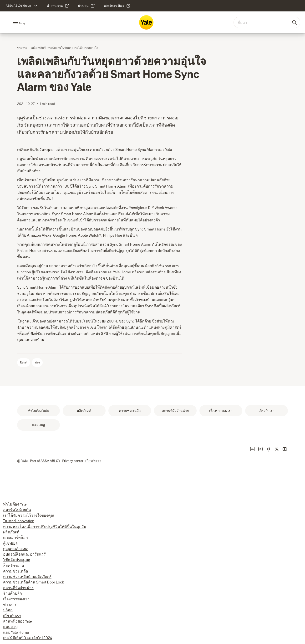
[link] (58, 6)
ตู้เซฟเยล (10, 543)
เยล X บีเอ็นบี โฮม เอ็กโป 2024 (28, 638)
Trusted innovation (19, 521)
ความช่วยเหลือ (16, 571)
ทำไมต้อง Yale (15, 504)
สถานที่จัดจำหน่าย (18, 588)
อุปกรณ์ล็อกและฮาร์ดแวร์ (24, 554)
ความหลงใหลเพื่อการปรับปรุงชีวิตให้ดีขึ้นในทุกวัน (45, 526)
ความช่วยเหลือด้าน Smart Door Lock (33, 582)
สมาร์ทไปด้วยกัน (17, 510)
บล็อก (8, 610)
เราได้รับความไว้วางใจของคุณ (29, 515)
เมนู (22, 22)
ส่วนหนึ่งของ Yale (18, 621)
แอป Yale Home (16, 632)
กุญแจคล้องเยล (16, 549)
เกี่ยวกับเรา (12, 616)
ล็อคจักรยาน (14, 565)
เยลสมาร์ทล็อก (15, 537)
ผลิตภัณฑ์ (11, 532)
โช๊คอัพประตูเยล (17, 560)
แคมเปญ (10, 627)
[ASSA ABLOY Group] (22, 6)
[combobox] (267, 22)
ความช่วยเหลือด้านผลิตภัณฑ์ (27, 577)
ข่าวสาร (10, 604)
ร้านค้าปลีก (13, 593)
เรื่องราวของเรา (16, 599)
